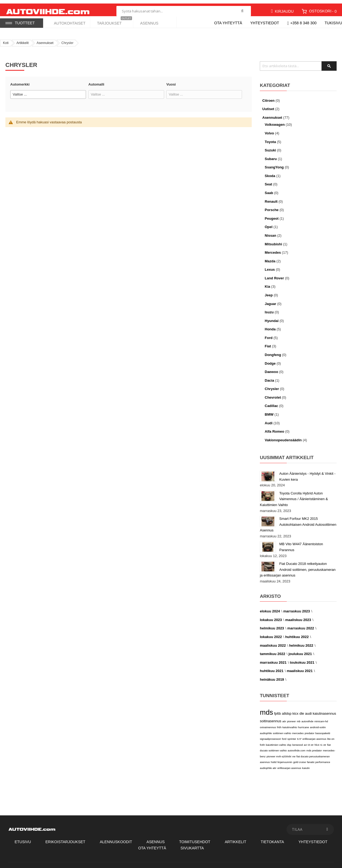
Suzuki (270, 147)
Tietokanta (272, 838)
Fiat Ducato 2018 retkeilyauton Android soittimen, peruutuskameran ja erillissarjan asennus (298, 566)
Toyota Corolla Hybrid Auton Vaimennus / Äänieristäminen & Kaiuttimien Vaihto (294, 496)
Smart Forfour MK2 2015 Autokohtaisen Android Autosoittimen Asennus (298, 521)
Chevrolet (273, 394)
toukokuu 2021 (302, 659)
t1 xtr (323, 741)
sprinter (292, 735)
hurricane (304, 724)
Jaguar (270, 300)
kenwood (298, 741)
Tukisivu (334, 23)
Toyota (270, 138)
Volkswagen (275, 121)
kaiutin (306, 764)
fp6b (277, 710)
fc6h (262, 741)
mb (299, 718)
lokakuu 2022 (271, 633)
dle (302, 710)
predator (309, 730)
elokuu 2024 (270, 608)
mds (266, 709)
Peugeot (272, 215)
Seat (268, 181)
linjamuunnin (285, 759)
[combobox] (184, 8)
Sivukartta (192, 845)
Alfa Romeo (274, 428)
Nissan (270, 232)
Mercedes (273, 249)
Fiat (268, 343)
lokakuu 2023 (271, 616)
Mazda (270, 258)
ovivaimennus (268, 724)
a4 (305, 741)
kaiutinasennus (324, 710)
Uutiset (268, 105)
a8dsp (287, 710)
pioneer (291, 718)
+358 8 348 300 (303, 23)
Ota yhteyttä (228, 23)
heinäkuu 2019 (272, 676)
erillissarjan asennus (289, 764)
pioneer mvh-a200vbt (279, 753)
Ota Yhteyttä (152, 845)
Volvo (270, 130)
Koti (6, 39)
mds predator (314, 747)
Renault (271, 198)
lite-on (331, 735)
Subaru (271, 155)
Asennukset (45, 39)
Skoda (270, 172)
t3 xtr (311, 741)
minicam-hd (321, 718)
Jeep (269, 292)
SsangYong (274, 164)
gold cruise (300, 759)
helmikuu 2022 (301, 642)
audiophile (266, 730)
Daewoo (271, 368)
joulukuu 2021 (300, 650)
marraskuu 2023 (297, 608)
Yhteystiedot (265, 23)
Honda (270, 326)
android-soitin (318, 724)
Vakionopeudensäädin (283, 437)
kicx (295, 710)
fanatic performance (319, 759)
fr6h (279, 724)
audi (308, 710)
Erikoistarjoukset (65, 838)
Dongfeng (273, 351)
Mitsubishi (273, 241)
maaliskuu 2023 (298, 616)
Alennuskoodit (116, 838)
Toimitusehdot (195, 838)
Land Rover (274, 275)
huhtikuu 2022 (297, 633)
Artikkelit (23, 39)
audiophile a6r (268, 764)
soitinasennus (271, 718)
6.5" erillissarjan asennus (312, 735)
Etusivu (23, 838)
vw (294, 753)
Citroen (268, 97)
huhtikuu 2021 (272, 667)
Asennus (156, 838)
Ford (269, 334)
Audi (269, 420)
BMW (269, 411)
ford (284, 735)
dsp (289, 741)
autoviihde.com (297, 747)
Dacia (269, 377)
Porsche (272, 206)
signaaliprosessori (270, 735)
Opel (269, 223)
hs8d (274, 759)
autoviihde (307, 718)
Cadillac (271, 403)
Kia (267, 283)
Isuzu (269, 309)
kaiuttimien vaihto (276, 741)
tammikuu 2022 (272, 650)
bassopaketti (323, 730)
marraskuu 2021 (273, 659)
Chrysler (272, 385)
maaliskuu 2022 (273, 642)
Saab (269, 189)
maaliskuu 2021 (300, 667)
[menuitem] (69, 22)
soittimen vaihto (282, 730)
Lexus (270, 266)
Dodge (270, 360)
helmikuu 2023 (272, 625)
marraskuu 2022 (301, 625)
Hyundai (272, 317)
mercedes (298, 730)
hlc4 (317, 741)
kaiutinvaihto (290, 724)
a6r (284, 718)
